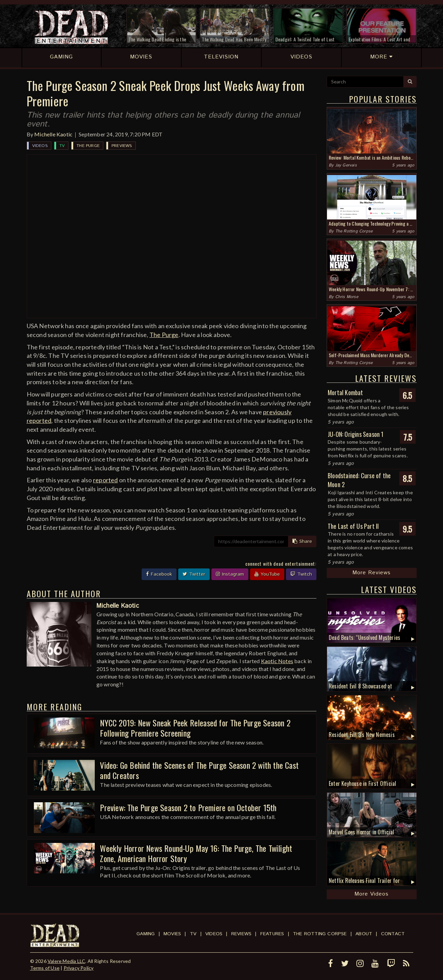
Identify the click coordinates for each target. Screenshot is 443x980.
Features (272, 934)
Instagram (230, 574)
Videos (40, 146)
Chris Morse (347, 297)
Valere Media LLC (66, 961)
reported (106, 480)
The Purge (88, 146)
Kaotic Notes (277, 661)
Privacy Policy (79, 968)
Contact (393, 934)
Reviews (241, 934)
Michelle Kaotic (53, 134)
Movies (172, 934)
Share (302, 541)
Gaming (146, 934)
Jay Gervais (346, 165)
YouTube (267, 574)
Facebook (159, 574)
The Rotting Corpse (354, 231)
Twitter (194, 574)
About (364, 934)
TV (62, 146)
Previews (122, 146)
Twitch (301, 574)
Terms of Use (45, 968)
